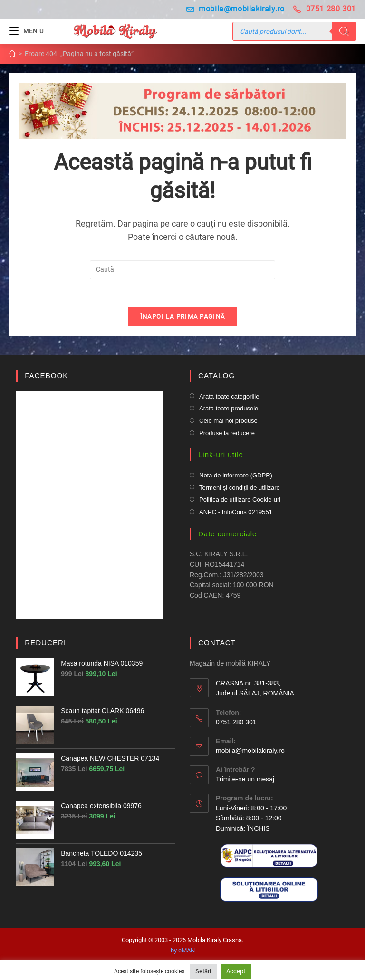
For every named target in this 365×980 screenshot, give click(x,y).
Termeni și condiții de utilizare (240, 489)
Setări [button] (203, 971)
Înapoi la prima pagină (183, 318)
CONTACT (217, 644)
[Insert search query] (182, 270)
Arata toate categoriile (229, 397)
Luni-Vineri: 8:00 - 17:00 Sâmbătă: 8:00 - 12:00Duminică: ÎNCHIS (251, 819)
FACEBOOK (46, 377)
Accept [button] (236, 971)
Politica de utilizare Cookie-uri (240, 501)
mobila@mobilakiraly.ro (235, 9)
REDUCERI (45, 644)
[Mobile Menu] (26, 31)
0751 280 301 (325, 9)
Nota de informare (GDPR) (236, 476)
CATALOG (216, 377)
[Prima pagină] (12, 54)
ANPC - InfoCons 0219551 (236, 513)
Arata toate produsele (229, 410)
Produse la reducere (227, 434)
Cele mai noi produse (228, 422)
